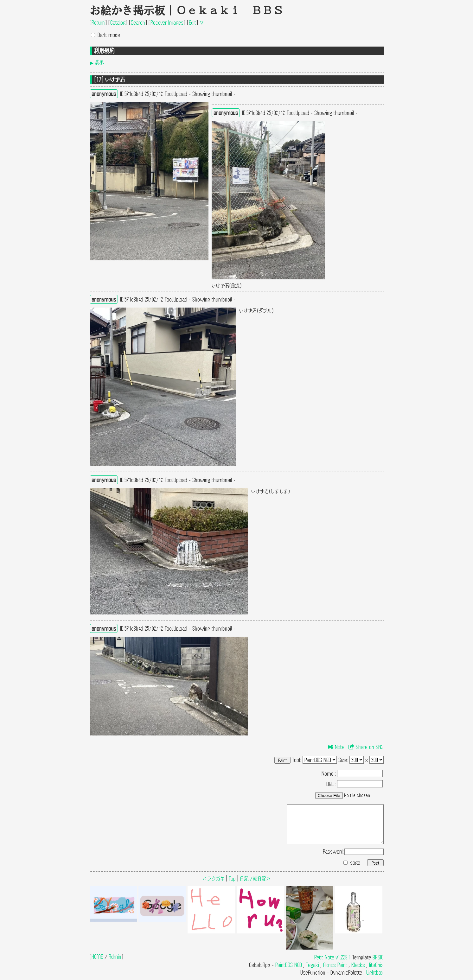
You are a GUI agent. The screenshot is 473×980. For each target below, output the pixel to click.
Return (98, 22)
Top (232, 878)
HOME (97, 956)
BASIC (378, 957)
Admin (115, 956)
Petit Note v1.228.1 (332, 957)
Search (138, 22)
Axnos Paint (335, 965)
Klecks (358, 965)
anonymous (104, 94)
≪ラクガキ (214, 878)
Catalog (118, 22)
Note (336, 747)
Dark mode (109, 35)
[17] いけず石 (110, 80)
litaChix (376, 965)
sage (355, 862)
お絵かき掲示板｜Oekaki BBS (187, 10)
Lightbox (375, 972)
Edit (192, 22)
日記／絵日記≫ (255, 878)
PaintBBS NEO (289, 965)
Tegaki (313, 965)
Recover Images (167, 22)
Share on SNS (366, 747)
